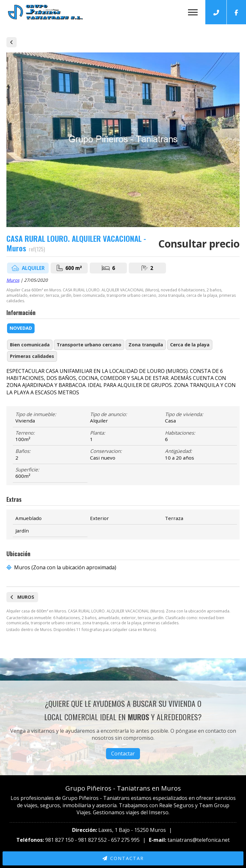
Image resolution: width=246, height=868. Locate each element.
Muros (13, 280)
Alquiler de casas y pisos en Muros (12, 42)
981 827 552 (92, 840)
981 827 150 (59, 840)
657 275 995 (125, 840)
